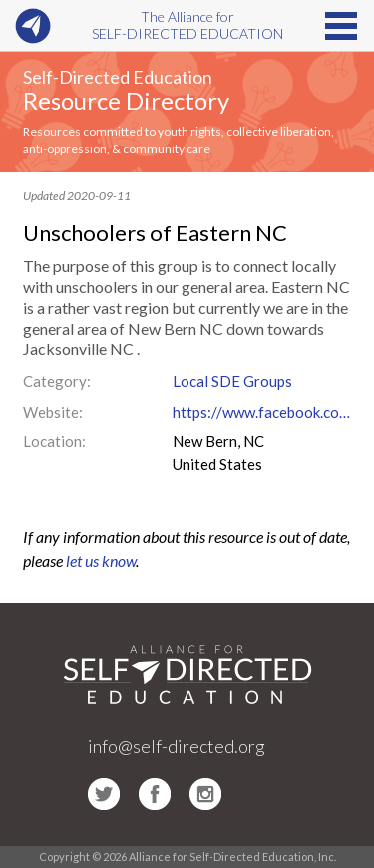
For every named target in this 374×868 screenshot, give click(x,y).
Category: (57, 381)
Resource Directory (126, 100)
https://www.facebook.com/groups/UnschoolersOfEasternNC (262, 412)
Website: (53, 412)
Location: (54, 441)
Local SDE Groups (232, 381)
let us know (101, 561)
